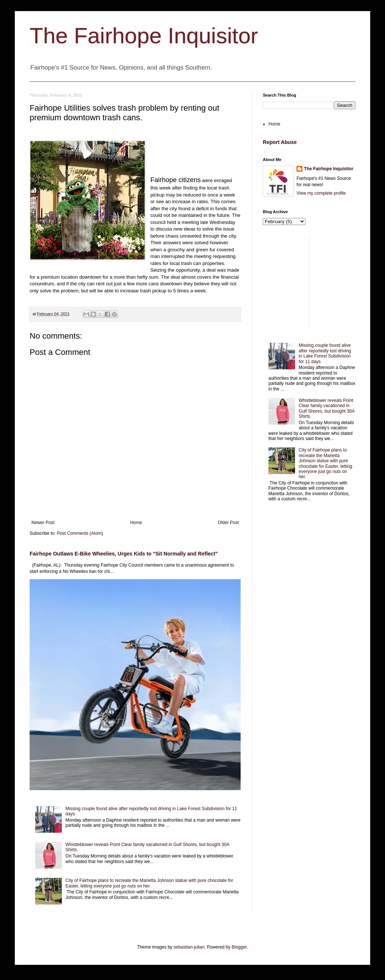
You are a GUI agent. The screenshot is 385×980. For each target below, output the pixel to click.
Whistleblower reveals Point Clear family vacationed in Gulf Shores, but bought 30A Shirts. (327, 408)
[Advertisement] (309, 282)
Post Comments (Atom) (80, 533)
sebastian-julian (189, 947)
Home (136, 523)
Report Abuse (280, 142)
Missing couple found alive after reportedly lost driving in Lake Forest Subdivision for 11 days (325, 353)
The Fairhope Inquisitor (144, 36)
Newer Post (43, 523)
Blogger (239, 947)
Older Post (228, 523)
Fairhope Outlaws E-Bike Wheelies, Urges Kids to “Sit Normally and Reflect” (124, 554)
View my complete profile (321, 193)
